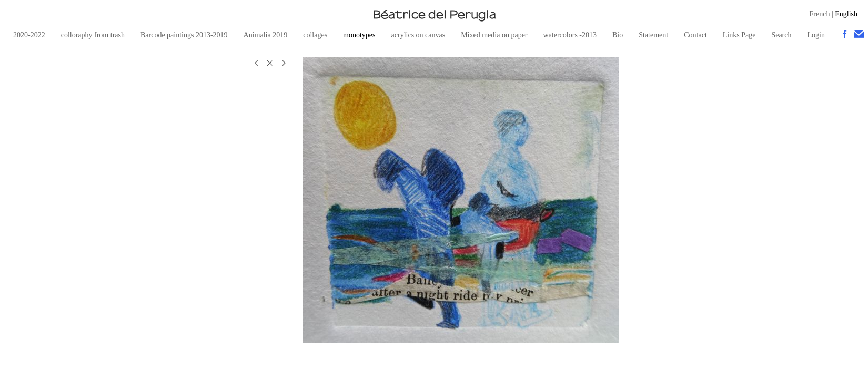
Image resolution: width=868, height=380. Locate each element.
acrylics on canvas (418, 35)
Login (816, 35)
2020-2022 (29, 35)
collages (315, 35)
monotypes (359, 35)
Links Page (739, 35)
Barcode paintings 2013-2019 (184, 35)
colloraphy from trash (93, 35)
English (846, 14)
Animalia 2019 (266, 35)
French (820, 14)
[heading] (434, 14)
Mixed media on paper (494, 35)
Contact (695, 35)
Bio (618, 35)
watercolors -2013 (570, 35)
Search (781, 35)
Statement (653, 35)
